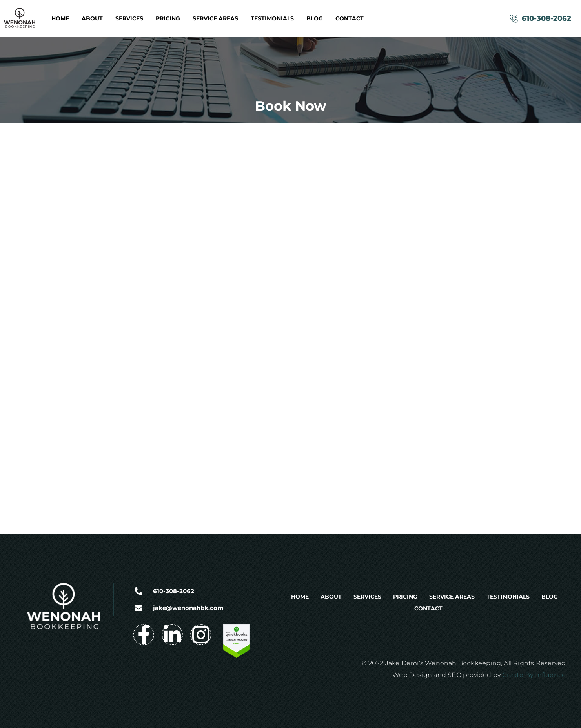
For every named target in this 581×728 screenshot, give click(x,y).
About (92, 18)
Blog (315, 18)
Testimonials (272, 18)
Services (129, 18)
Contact (350, 18)
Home (60, 18)
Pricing (168, 18)
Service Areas (215, 18)
